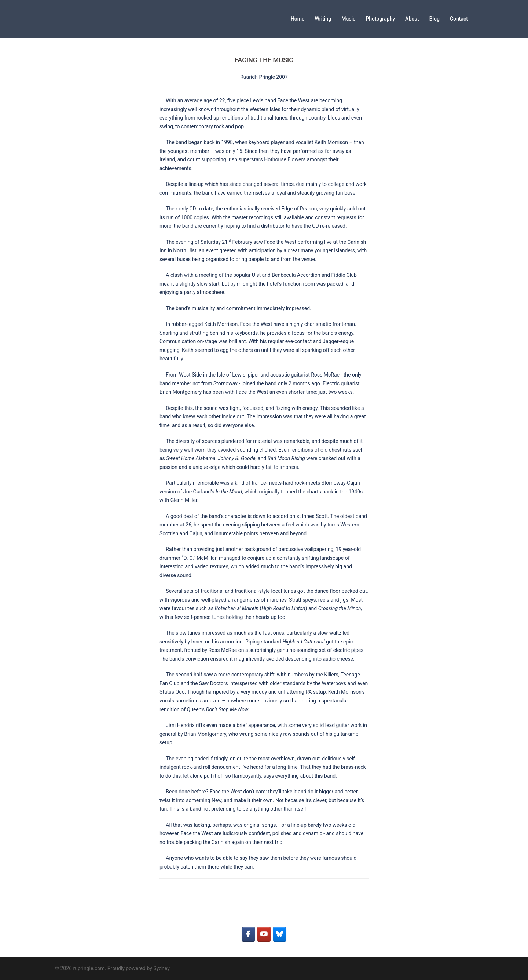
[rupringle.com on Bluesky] (280, 934)
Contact (459, 19)
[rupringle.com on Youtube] (264, 934)
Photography (380, 19)
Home (298, 19)
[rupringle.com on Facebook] (248, 934)
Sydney (161, 968)
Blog (434, 19)
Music (348, 19)
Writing (323, 19)
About (412, 19)
